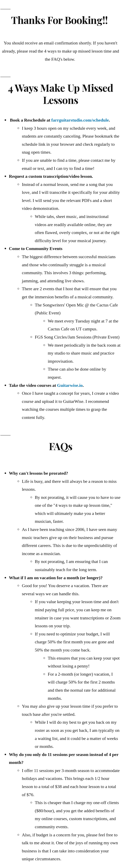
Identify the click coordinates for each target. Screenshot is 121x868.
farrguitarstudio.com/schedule (80, 120)
